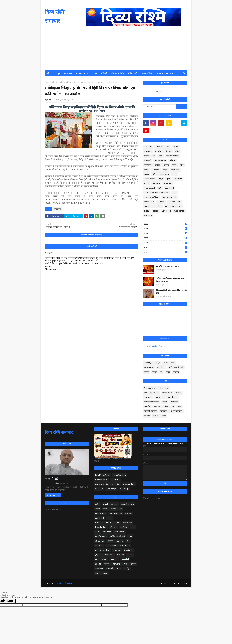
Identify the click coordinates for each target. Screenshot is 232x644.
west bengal (179, 211)
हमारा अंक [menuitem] (68, 73)
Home (184, 583)
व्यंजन (174, 165)
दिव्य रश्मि (49, 100)
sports (156, 211)
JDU (160, 188)
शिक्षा (182, 165)
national (161, 202)
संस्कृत (165, 170)
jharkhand (169, 188)
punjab (147, 206)
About (163, 583)
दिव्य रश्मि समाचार (59, 432)
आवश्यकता (148, 151)
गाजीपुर (147, 156)
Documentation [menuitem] (165, 73)
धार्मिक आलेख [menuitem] (133, 73)
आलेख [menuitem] (94, 73)
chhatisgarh (164, 174)
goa (168, 179)
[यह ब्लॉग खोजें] (159, 107)
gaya (161, 179)
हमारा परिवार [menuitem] (147, 73)
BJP (154, 174)
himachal (167, 183)
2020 (165, 224)
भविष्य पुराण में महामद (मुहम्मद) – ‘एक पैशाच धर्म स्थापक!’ (170, 280)
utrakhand (166, 211)
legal (174, 192)
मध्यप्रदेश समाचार (160, 160)
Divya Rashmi (150, 179)
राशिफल (158, 165)
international (149, 188)
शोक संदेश (156, 170)
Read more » (53, 495)
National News (174, 202)
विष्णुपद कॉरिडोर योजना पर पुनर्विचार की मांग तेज (171, 292)
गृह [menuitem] (59, 73)
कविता (177, 151)
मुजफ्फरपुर (148, 165)
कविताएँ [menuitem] (104, 73)
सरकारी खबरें (175, 170)
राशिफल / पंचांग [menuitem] (117, 73)
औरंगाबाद (55, 82)
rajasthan (158, 206)
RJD (167, 206)
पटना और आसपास (172, 156)
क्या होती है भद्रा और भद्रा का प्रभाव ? (169, 266)
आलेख (176, 147)
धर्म (154, 156)
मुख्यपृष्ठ (48, 82)
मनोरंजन (173, 160)
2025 (165, 248)
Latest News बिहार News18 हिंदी (156, 192)
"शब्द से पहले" (52, 479)
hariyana (156, 183)
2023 (165, 238)
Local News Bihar (151, 197)
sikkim (147, 211)
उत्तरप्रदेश (158, 151)
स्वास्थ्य (146, 174)
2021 (165, 229)
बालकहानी (148, 160)
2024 (165, 243)
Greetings (178, 179)
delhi (174, 174)
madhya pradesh (169, 197)
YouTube (148, 215)
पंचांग (160, 156)
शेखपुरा (147, 170)
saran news (177, 206)
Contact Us (174, 583)
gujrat (147, 183)
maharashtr (149, 202)
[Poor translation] (11, 601)
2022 (165, 233)
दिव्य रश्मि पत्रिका (156, 346)
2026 (165, 252)
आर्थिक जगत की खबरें (163, 147)
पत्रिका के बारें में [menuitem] (82, 73)
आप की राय (148, 147)
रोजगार (166, 165)
